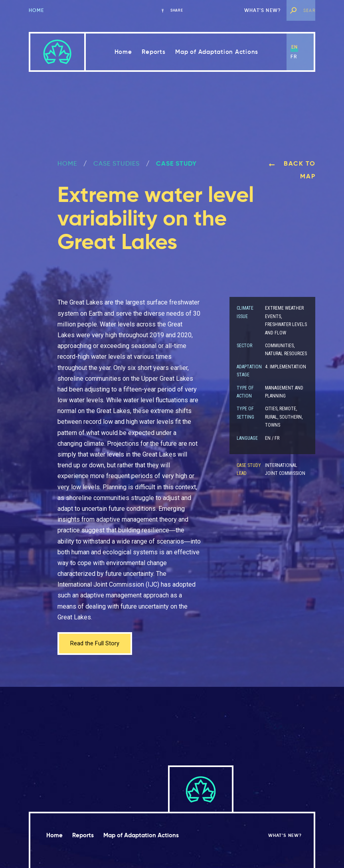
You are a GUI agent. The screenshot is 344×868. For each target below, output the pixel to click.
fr (294, 56)
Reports (153, 52)
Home (37, 10)
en (295, 47)
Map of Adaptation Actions (217, 52)
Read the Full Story (97, 644)
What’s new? (263, 10)
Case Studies (117, 163)
